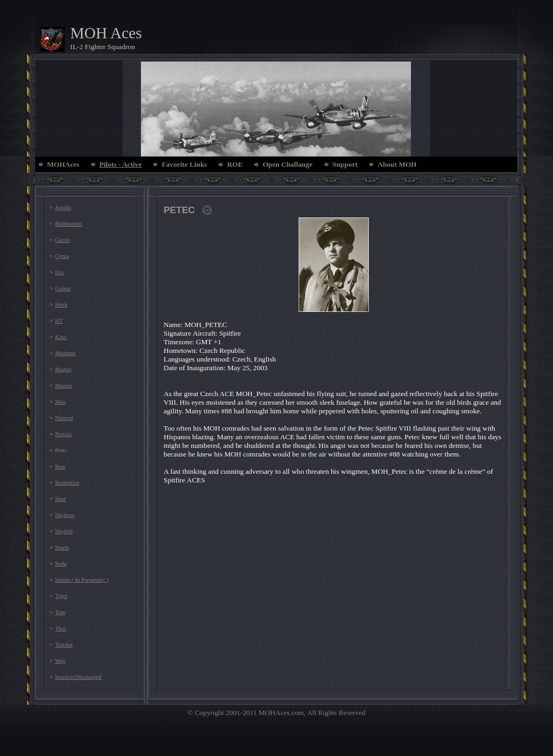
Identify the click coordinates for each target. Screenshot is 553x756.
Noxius (63, 434)
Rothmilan (67, 483)
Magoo (63, 369)
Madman (65, 353)
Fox (60, 272)
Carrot (62, 240)
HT (59, 321)
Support (345, 164)
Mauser (64, 386)
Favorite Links (184, 164)
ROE (235, 164)
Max (60, 402)
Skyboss (65, 515)
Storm (62, 547)
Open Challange (287, 164)
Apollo (63, 207)
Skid (60, 499)
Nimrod (64, 418)
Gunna (63, 288)
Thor (61, 628)
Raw (60, 466)
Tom (60, 612)
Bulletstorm (69, 224)
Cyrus (62, 256)
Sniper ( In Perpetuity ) (82, 580)
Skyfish (64, 531)
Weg (60, 661)
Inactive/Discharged (78, 677)
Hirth (61, 305)
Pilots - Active (120, 164)
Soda (61, 564)
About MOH (397, 164)
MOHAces (63, 164)
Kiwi (61, 337)
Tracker (64, 645)
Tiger (61, 596)
